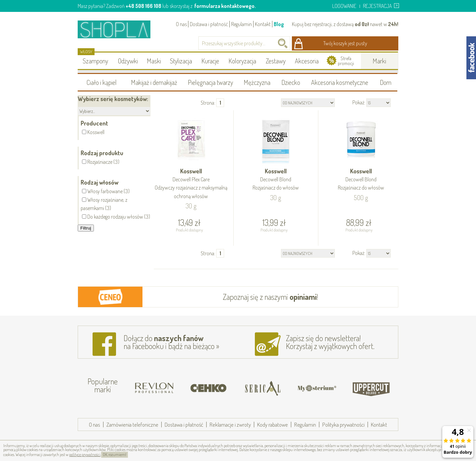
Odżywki (128, 61)
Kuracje (210, 61)
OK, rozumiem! (115, 455)
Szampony (95, 61)
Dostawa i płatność (209, 24)
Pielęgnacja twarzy (210, 82)
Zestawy (276, 61)
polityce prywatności (85, 455)
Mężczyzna (257, 82)
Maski (154, 61)
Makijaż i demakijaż (154, 82)
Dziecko (291, 82)
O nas (181, 24)
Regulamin (241, 24)
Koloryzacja (242, 61)
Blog (279, 24)
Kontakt (263, 24)
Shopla (119, 29)
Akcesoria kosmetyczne (340, 82)
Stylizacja (181, 61)
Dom (386, 82)
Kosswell (191, 184)
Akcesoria (307, 61)
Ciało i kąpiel (102, 82)
